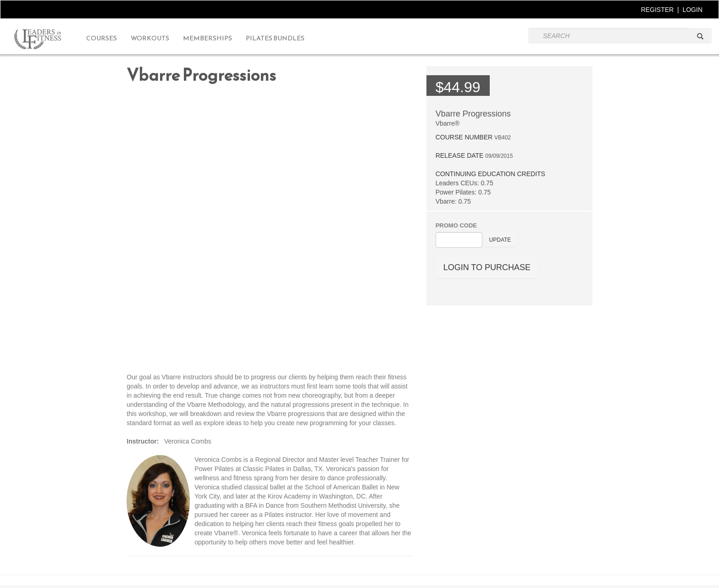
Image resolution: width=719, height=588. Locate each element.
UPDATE (500, 240)
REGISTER (658, 10)
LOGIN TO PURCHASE (487, 267)
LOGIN (692, 10)
